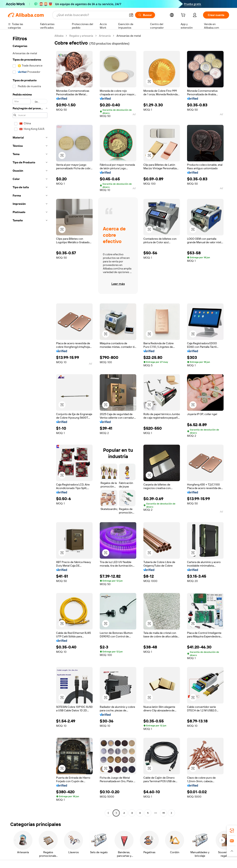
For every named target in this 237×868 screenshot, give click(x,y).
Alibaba (59, 36)
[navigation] (30, 425)
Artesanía (105, 36)
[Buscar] (145, 15)
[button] (131, 15)
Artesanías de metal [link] (129, 36)
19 (164, 813)
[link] (232, 831)
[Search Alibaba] (91, 15)
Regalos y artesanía (81, 36)
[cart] (184, 16)
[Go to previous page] (108, 813)
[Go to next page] (171, 813)
